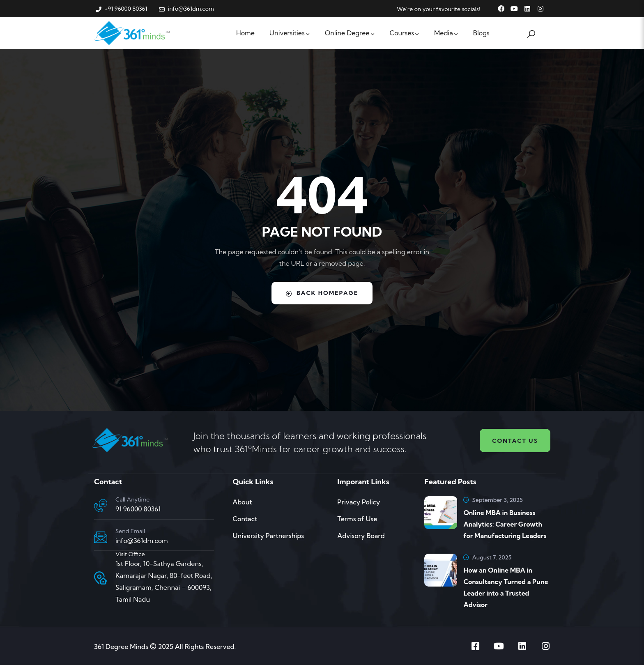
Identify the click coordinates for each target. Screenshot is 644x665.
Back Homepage (322, 293)
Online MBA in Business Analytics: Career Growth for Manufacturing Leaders (505, 524)
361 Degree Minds (121, 647)
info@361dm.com (142, 541)
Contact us (515, 441)
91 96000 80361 (138, 509)
